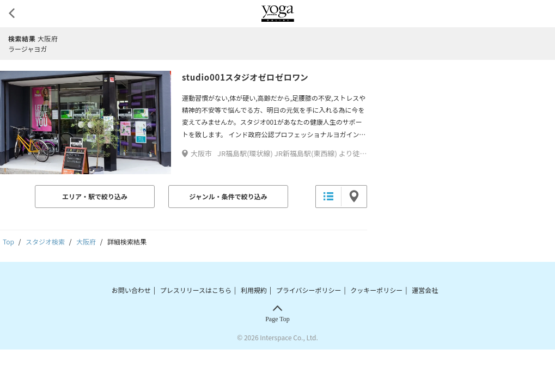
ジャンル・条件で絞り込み (228, 196)
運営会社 (425, 290)
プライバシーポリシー (309, 290)
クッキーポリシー (376, 290)
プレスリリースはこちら (196, 290)
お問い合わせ (131, 290)
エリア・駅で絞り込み (95, 196)
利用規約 (254, 290)
